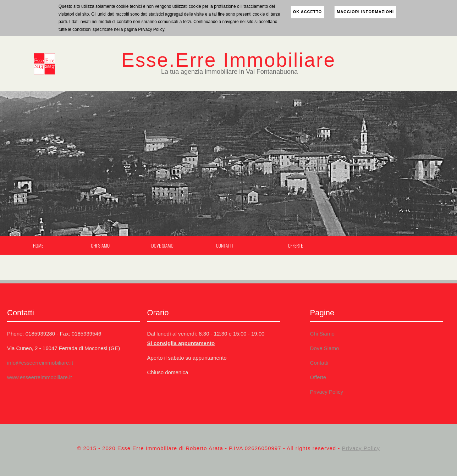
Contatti (225, 245)
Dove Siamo (162, 245)
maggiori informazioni (365, 12)
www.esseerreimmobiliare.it (40, 377)
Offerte (295, 245)
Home (38, 245)
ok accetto (308, 12)
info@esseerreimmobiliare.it (40, 363)
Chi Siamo (100, 245)
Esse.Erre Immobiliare (228, 60)
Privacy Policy (327, 392)
